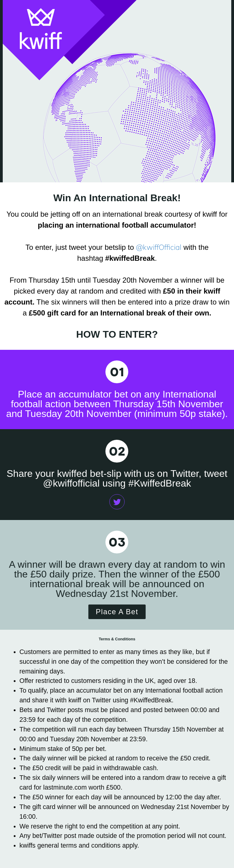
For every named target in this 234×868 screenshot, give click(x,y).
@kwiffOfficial (159, 247)
